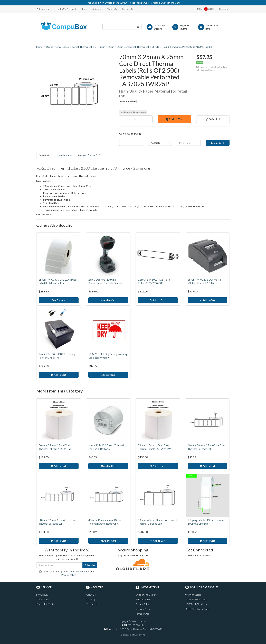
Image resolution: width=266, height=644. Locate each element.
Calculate (218, 143)
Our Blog (91, 599)
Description (45, 155)
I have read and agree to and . (67, 573)
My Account (42, 595)
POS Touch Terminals (196, 604)
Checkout (224, 9)
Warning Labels (193, 595)
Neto (143, 635)
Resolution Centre (46, 604)
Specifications (65, 155)
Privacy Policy (68, 575)
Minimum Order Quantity (133, 112)
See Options (59, 300)
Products (44, 9)
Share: (128, 101)
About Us (112, 9)
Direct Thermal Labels (58, 47)
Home (84, 9)
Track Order (43, 599)
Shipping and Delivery (146, 595)
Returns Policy (143, 599)
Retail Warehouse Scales (198, 609)
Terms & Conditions (79, 571)
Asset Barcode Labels (196, 599)
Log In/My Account (66, 9)
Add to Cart (174, 119)
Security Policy (143, 609)
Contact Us (128, 9)
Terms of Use (142, 614)
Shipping (97, 9)
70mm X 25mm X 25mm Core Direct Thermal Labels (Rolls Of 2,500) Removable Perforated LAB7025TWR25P (156, 47)
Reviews (89, 155)
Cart (205, 9)
